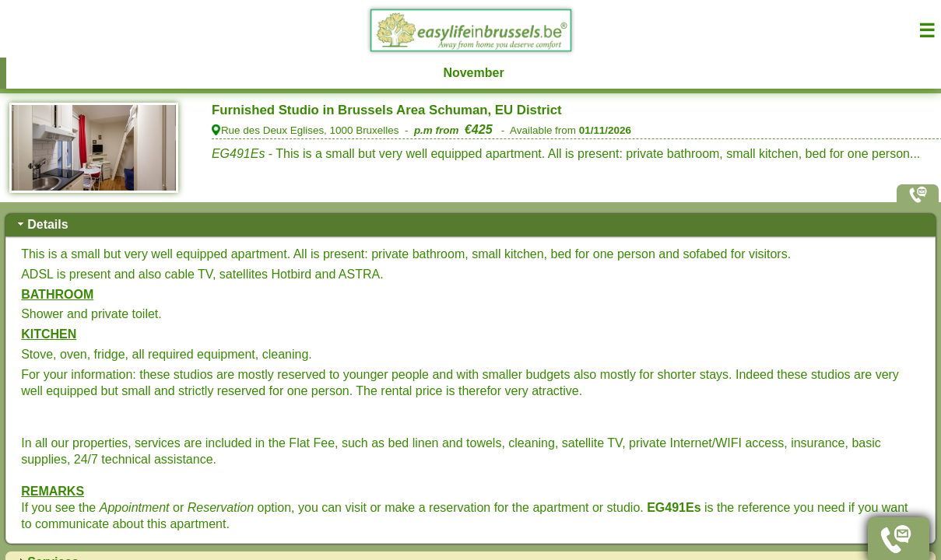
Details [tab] (41, 224)
